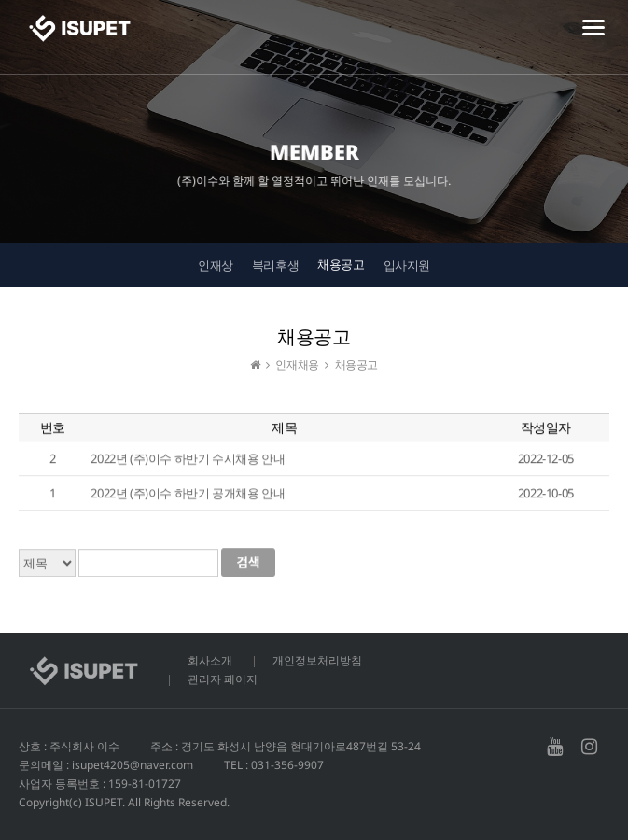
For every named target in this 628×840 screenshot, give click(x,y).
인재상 (216, 265)
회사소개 (210, 660)
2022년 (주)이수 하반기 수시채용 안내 (188, 459)
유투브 (555, 747)
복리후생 (275, 265)
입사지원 (407, 265)
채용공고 (341, 264)
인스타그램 (589, 747)
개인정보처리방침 (317, 660)
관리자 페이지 (223, 679)
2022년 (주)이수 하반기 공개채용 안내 (188, 494)
